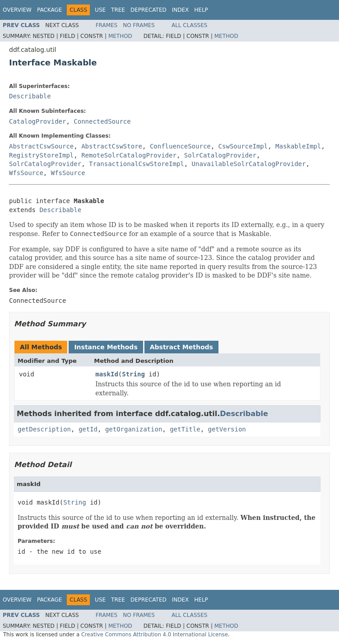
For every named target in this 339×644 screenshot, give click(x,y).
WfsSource (26, 173)
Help (201, 10)
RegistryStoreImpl (41, 155)
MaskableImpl (298, 146)
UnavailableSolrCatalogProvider (249, 164)
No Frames (139, 25)
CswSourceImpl (243, 146)
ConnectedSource (102, 121)
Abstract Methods (181, 347)
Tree (118, 10)
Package (49, 10)
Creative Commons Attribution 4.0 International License (155, 635)
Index (181, 10)
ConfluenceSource (180, 146)
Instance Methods (106, 347)
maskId (107, 374)
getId (88, 429)
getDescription (44, 429)
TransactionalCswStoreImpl (137, 164)
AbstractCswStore (112, 146)
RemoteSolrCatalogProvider (129, 155)
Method (120, 36)
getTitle (185, 429)
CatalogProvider (37, 121)
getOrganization (134, 429)
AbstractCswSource (41, 146)
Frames (107, 25)
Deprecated (149, 10)
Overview (17, 10)
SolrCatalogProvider (220, 155)
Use (100, 10)
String (133, 374)
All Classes (189, 25)
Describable (30, 96)
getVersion (227, 429)
